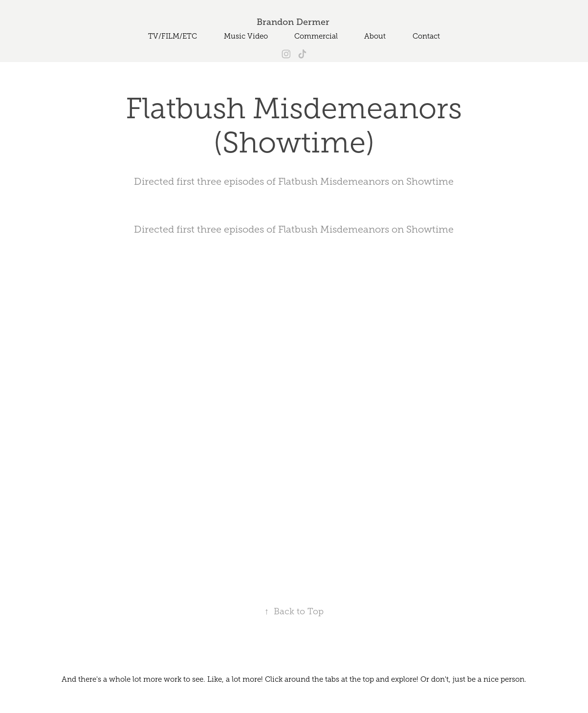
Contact (426, 36)
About (375, 36)
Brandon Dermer (294, 22)
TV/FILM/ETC (173, 36)
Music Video (246, 36)
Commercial (316, 36)
